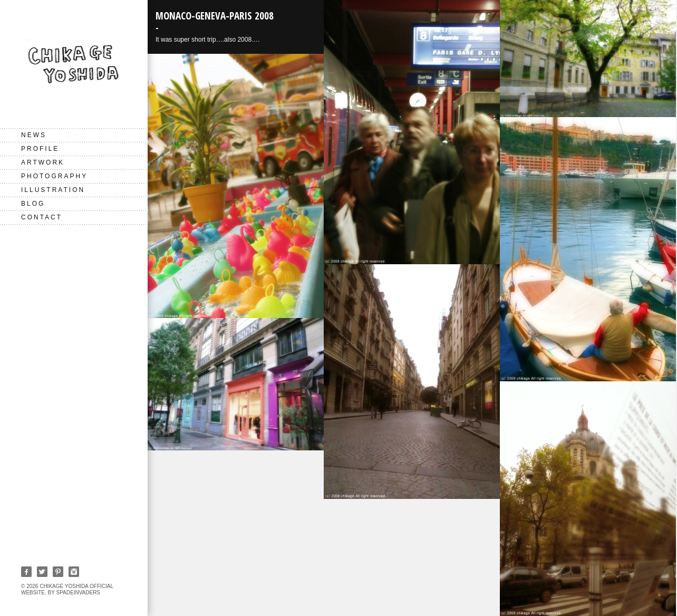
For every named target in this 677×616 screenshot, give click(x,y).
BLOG (33, 204)
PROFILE (40, 149)
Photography (54, 176)
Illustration (53, 190)
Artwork (43, 162)
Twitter (42, 572)
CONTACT (42, 217)
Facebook (26, 572)
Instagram (74, 572)
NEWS (34, 135)
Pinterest (58, 572)
